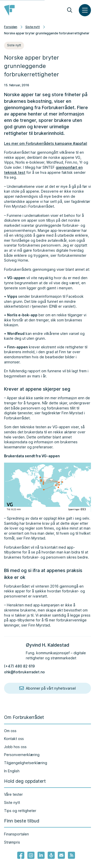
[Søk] (70, 10)
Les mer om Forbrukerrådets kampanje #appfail (46, 143)
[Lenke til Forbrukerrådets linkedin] (41, 855)
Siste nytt (33, 27)
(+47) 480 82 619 (19, 666)
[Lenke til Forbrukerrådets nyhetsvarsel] (61, 855)
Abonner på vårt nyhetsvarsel (48, 688)
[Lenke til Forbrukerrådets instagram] (31, 855)
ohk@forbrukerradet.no (24, 672)
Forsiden (11, 27)
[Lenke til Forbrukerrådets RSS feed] (71, 855)
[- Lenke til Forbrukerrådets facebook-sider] (21, 855)
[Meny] (85, 10)
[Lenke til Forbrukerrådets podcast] (51, 855)
